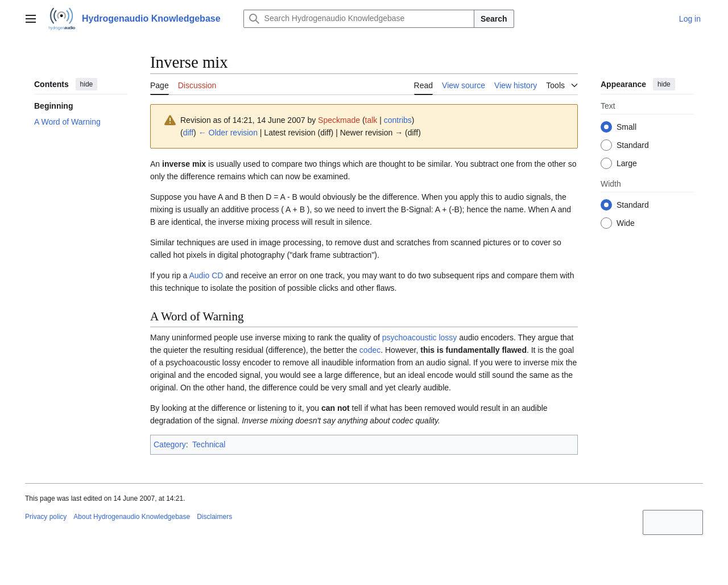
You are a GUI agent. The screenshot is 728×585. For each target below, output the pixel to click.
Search (494, 19)
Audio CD (206, 275)
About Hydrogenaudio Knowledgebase (132, 517)
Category (170, 444)
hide (87, 84)
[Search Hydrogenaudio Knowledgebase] (359, 19)
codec (370, 350)
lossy (448, 337)
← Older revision (228, 133)
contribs (398, 120)
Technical (209, 444)
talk (371, 120)
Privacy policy (46, 517)
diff (188, 133)
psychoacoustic (409, 337)
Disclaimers (214, 517)
